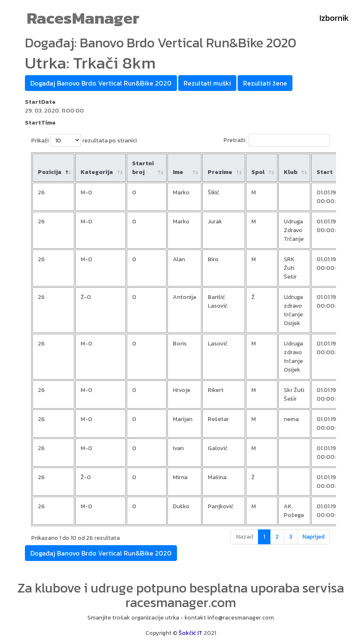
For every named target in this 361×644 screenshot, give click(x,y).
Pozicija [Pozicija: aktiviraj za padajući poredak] (50, 172)
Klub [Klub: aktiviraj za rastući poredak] (291, 172)
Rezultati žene (265, 83)
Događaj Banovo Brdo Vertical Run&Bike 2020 (101, 83)
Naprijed (313, 537)
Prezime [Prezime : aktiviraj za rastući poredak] (220, 172)
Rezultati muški (207, 83)
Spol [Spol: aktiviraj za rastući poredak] (258, 172)
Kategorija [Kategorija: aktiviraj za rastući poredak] (97, 172)
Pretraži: (277, 140)
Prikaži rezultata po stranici (84, 140)
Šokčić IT (190, 633)
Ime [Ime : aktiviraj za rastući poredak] (178, 172)
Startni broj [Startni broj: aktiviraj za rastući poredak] (143, 168)
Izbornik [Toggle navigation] (334, 18)
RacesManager (83, 18)
